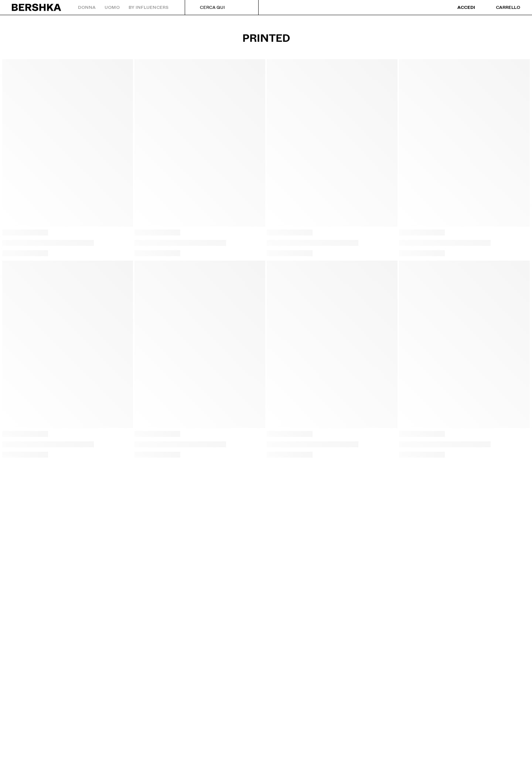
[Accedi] (461, 8)
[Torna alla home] (37, 7)
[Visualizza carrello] (501, 7)
